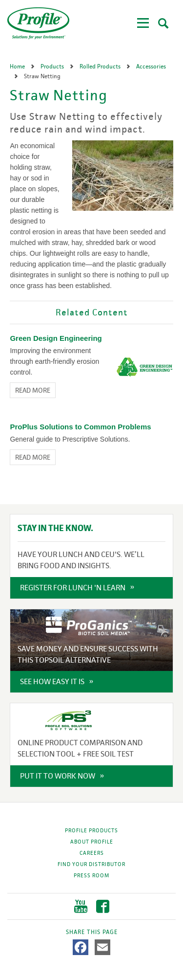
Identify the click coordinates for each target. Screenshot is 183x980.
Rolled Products (101, 67)
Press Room (91, 875)
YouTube (81, 906)
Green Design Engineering (56, 338)
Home (18, 67)
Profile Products (91, 830)
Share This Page (92, 932)
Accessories (151, 67)
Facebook (103, 906)
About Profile (92, 842)
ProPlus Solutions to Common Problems (80, 427)
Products (53, 67)
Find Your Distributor (91, 864)
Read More (33, 390)
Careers (92, 853)
